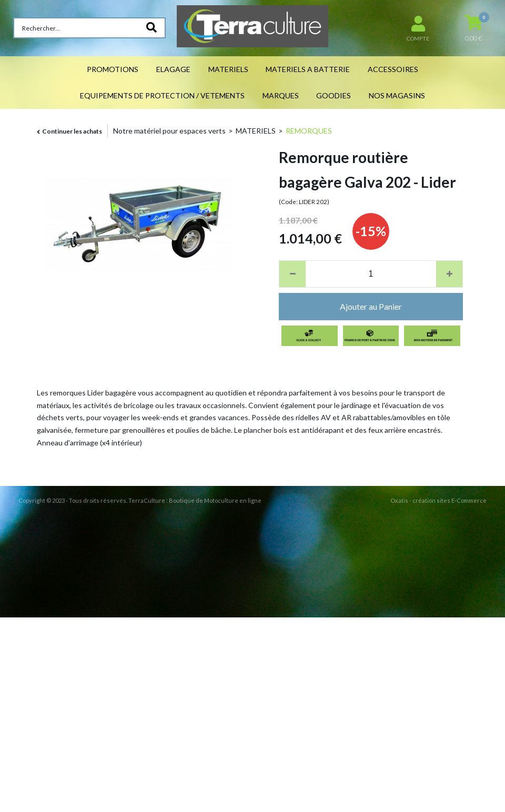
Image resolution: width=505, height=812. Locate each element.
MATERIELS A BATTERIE (308, 69)
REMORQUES (309, 131)
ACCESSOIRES (393, 69)
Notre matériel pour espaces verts (169, 131)
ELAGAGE (173, 69)
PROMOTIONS (113, 69)
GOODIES (334, 95)
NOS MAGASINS (397, 95)
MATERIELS (228, 69)
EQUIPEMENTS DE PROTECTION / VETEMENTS (162, 95)
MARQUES (281, 95)
